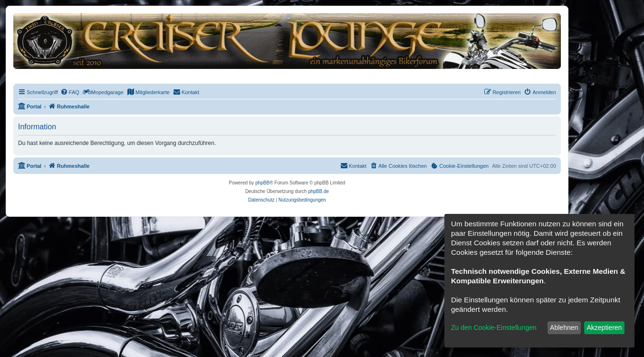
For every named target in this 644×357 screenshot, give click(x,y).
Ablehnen (564, 328)
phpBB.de (318, 191)
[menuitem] (70, 92)
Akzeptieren (604, 328)
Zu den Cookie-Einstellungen (494, 328)
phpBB (262, 183)
